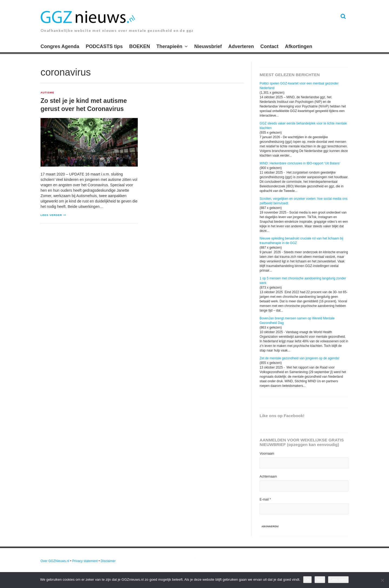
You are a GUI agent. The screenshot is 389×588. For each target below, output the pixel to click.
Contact (269, 46)
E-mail (265, 499)
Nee (320, 579)
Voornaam (267, 454)
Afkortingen (299, 46)
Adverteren (241, 46)
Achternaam (268, 477)
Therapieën (169, 46)
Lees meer (338, 579)
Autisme (47, 93)
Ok (308, 579)
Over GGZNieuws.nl (55, 561)
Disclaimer (108, 561)
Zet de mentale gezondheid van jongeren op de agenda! (300, 358)
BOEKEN (140, 46)
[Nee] (382, 580)
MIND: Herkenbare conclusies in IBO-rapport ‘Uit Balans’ (300, 163)
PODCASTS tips (104, 46)
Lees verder (51, 215)
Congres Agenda (60, 46)
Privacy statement (85, 561)
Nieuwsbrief (208, 46)
